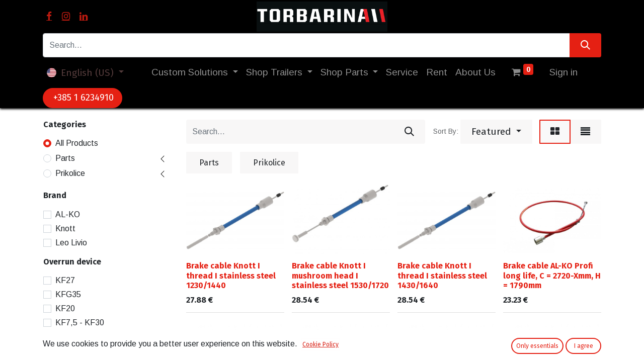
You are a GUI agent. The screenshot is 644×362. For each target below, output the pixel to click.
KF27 (65, 280)
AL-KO (68, 214)
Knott (65, 229)
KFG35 (68, 294)
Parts (65, 158)
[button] (496, 132)
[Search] (585, 45)
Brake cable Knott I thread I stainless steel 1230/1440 (231, 275)
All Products (77, 143)
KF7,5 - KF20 (80, 337)
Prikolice (70, 173)
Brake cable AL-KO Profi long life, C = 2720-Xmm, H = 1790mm (552, 275)
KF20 (65, 308)
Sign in (563, 72)
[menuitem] (402, 73)
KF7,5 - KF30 (80, 323)
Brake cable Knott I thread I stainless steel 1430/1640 (442, 275)
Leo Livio (71, 243)
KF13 (65, 351)
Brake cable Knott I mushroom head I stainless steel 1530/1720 (340, 275)
